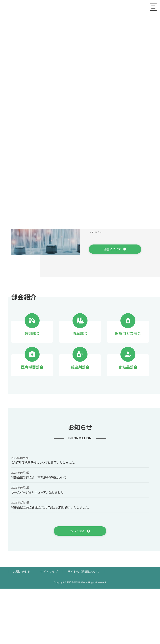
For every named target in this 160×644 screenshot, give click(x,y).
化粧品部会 (128, 367)
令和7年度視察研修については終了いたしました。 (44, 462)
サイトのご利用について (84, 572)
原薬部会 (80, 333)
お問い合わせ (22, 572)
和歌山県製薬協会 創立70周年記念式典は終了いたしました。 (51, 507)
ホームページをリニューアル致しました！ (39, 492)
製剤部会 (32, 333)
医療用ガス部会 (128, 333)
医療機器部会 (32, 367)
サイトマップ (49, 572)
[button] (115, 249)
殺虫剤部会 (80, 367)
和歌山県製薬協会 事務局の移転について (39, 477)
